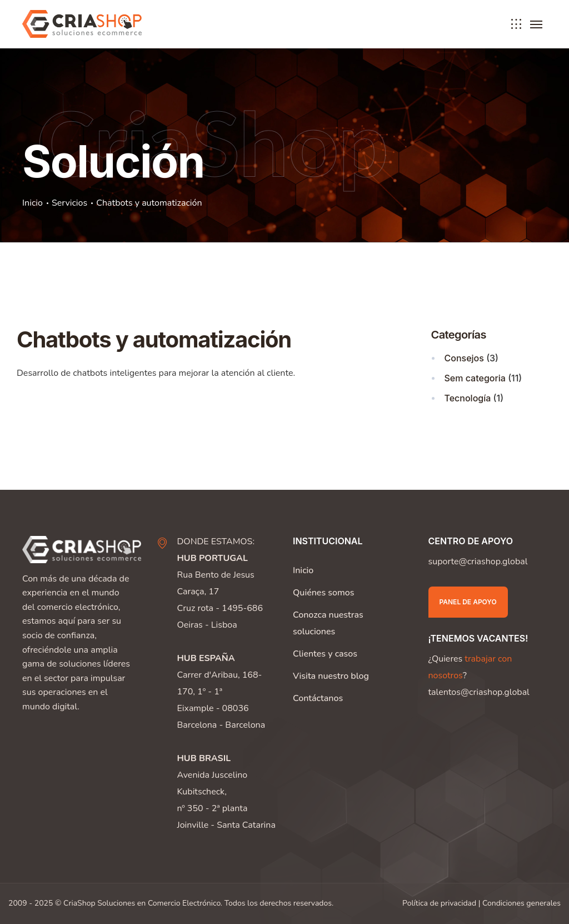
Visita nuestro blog (331, 676)
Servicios (69, 203)
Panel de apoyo (468, 602)
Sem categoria (475, 378)
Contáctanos (318, 698)
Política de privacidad (439, 903)
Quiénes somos (323, 593)
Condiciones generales (521, 903)
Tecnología (468, 398)
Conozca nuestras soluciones (328, 623)
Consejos (464, 358)
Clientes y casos (325, 654)
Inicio (33, 203)
